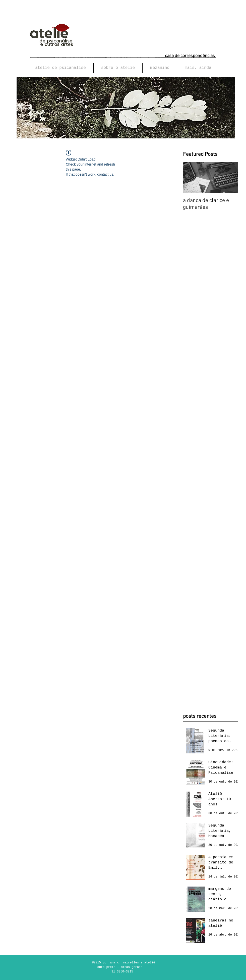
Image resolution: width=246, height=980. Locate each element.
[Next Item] (230, 178)
